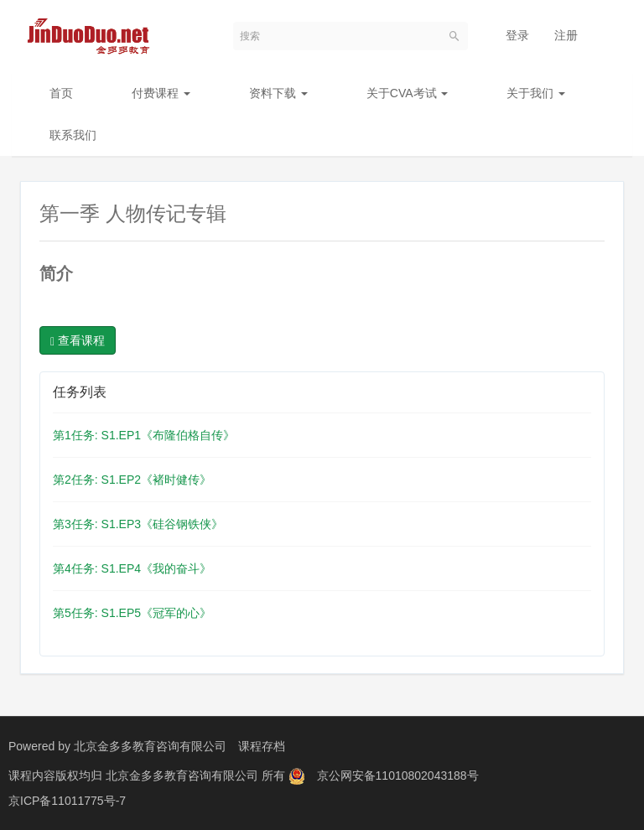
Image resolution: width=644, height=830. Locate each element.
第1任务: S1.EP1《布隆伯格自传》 (144, 435)
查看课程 (78, 341)
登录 (517, 35)
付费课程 (161, 93)
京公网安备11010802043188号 (398, 776)
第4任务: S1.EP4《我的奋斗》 (132, 568)
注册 (566, 35)
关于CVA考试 (408, 93)
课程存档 (262, 746)
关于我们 (536, 93)
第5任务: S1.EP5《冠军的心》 (132, 613)
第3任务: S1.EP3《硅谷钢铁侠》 (138, 524)
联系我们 (73, 135)
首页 (61, 93)
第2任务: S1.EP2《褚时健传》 (132, 480)
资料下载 (278, 93)
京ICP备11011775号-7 (67, 801)
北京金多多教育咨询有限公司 (150, 746)
